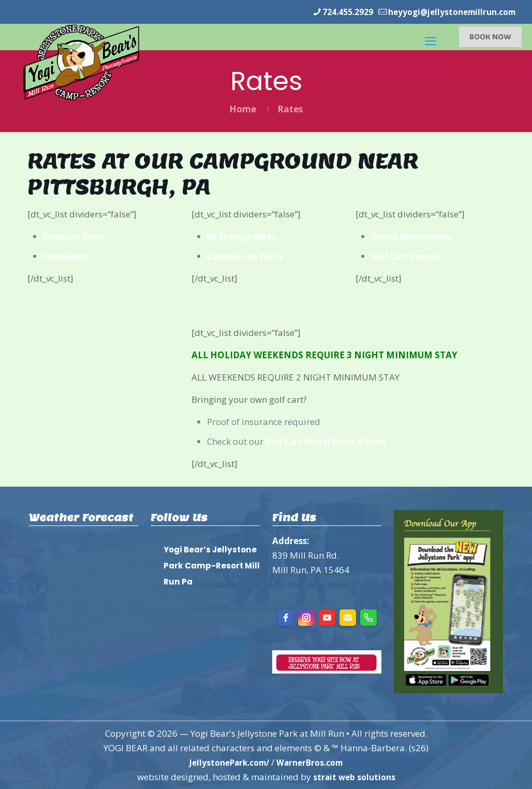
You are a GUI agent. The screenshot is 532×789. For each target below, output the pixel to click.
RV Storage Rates (245, 236)
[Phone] (368, 617)
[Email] (348, 617)
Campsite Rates (77, 236)
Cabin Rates (69, 255)
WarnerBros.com (314, 762)
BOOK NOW (490, 36)
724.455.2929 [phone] (332, 12)
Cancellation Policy (249, 255)
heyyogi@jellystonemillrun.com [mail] (445, 12)
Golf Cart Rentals (409, 255)
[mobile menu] (430, 36)
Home (243, 108)
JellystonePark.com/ (226, 762)
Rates (290, 108)
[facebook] (286, 617)
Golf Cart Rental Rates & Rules (332, 441)
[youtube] (327, 617)
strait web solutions (354, 776)
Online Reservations (415, 236)
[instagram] (306, 617)
